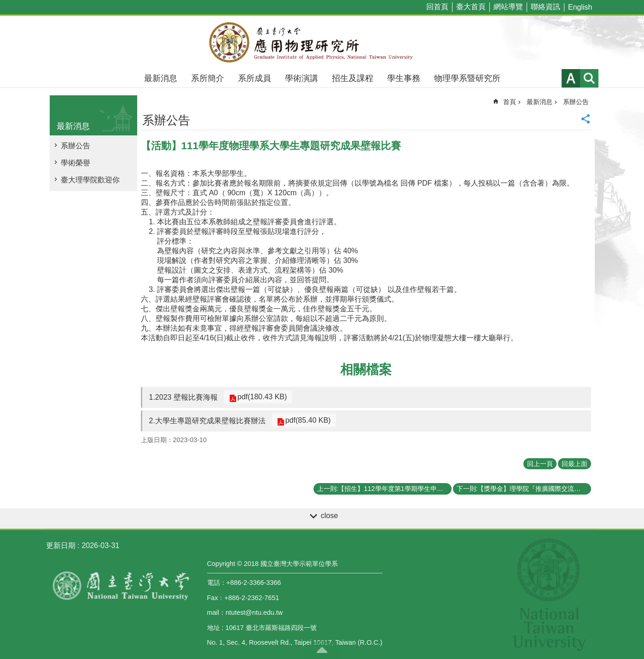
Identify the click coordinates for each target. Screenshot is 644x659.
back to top (322, 650)
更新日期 (61, 545)
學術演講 (302, 78)
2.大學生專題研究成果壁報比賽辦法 (207, 421)
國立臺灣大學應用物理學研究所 (322, 42)
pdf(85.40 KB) (306, 420)
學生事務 (404, 78)
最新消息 (161, 78)
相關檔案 (366, 370)
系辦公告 (75, 146)
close (329, 516)
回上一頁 (540, 464)
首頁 (510, 102)
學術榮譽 (75, 163)
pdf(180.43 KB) (260, 397)
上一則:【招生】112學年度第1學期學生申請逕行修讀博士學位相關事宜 (384, 489)
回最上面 (574, 464)
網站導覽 (508, 7)
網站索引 (589, 78)
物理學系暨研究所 (467, 78)
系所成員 (255, 78)
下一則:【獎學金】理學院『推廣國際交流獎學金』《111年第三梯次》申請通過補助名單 (524, 489)
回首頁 (437, 7)
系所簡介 (208, 78)
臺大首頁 (471, 7)
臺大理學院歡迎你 (90, 180)
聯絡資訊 (545, 7)
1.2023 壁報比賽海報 (183, 397)
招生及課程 (353, 78)
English (580, 7)
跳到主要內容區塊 (5, 5)
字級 (571, 78)
